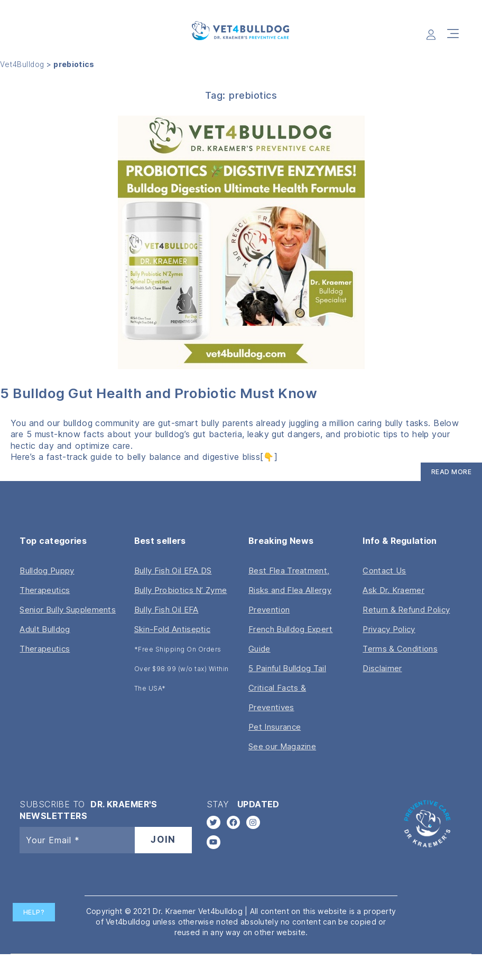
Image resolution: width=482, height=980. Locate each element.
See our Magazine (282, 747)
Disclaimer (382, 669)
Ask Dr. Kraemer (393, 591)
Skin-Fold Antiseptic (172, 630)
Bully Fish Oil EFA (166, 611)
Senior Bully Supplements (68, 611)
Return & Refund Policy (406, 611)
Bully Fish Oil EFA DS (173, 572)
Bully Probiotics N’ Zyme (181, 591)
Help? (34, 912)
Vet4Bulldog (23, 66)
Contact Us (384, 572)
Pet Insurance (275, 728)
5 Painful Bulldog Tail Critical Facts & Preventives (287, 689)
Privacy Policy (389, 630)
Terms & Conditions (400, 650)
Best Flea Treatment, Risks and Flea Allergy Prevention (290, 591)
